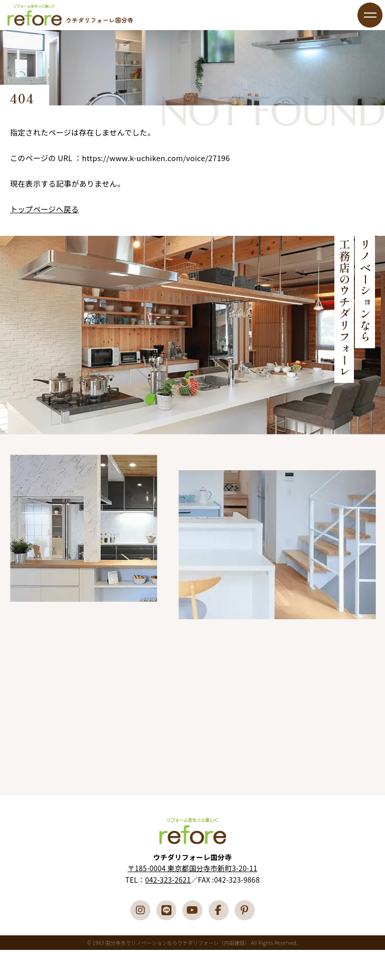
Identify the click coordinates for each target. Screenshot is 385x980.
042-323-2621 (168, 880)
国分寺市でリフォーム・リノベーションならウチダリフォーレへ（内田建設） (35, 15)
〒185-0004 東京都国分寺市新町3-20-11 (193, 868)
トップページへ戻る (44, 209)
